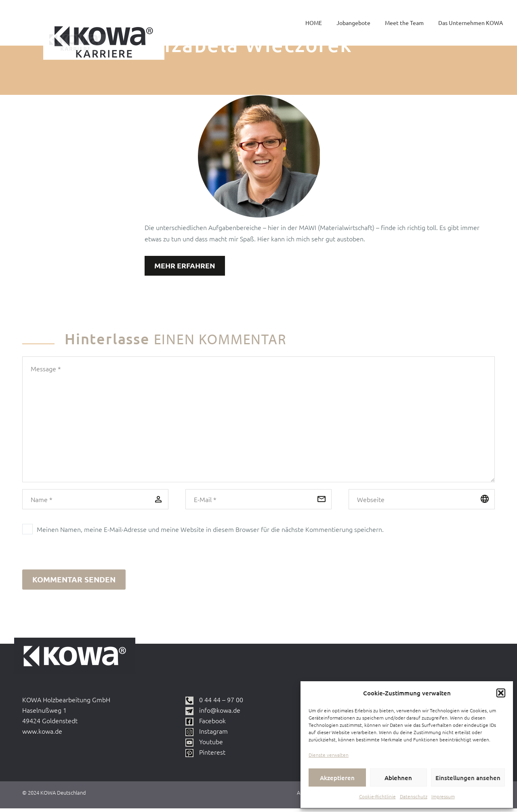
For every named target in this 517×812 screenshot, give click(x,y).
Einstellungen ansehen (468, 778)
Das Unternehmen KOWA (471, 23)
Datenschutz (414, 796)
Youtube (211, 745)
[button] (501, 693)
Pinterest (212, 755)
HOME (314, 23)
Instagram (213, 735)
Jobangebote (353, 23)
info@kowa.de (220, 714)
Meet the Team (404, 23)
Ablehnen (398, 778)
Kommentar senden (74, 581)
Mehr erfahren (188, 266)
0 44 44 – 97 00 (221, 703)
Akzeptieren (337, 778)
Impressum (443, 796)
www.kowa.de (42, 735)
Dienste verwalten (329, 755)
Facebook (212, 724)
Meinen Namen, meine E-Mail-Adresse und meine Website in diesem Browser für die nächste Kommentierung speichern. (210, 530)
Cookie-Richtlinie (377, 796)
